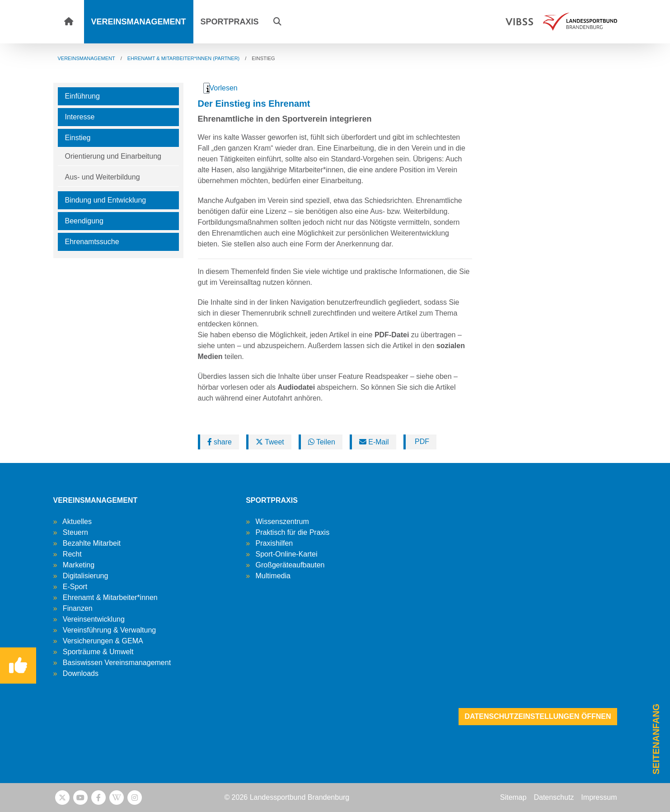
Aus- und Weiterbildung (103, 177)
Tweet (270, 442)
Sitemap (513, 797)
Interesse (80, 117)
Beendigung (84, 221)
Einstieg (78, 138)
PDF (421, 441)
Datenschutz (554, 797)
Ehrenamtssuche (92, 242)
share (220, 442)
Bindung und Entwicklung (106, 200)
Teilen (322, 442)
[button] (277, 22)
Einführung (82, 96)
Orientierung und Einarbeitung (113, 156)
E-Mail (374, 442)
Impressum (599, 797)
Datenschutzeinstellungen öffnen (538, 716)
